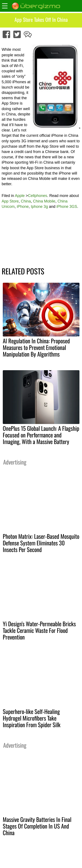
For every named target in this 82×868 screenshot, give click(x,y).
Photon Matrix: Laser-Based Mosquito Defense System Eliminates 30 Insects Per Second (41, 543)
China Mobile (44, 201)
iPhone (23, 207)
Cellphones (37, 196)
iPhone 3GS (67, 207)
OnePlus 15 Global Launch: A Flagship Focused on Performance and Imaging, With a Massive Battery (41, 435)
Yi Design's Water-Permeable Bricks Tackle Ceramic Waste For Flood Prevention (39, 630)
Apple (20, 196)
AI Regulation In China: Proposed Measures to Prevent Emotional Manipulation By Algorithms (36, 347)
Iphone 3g (39, 207)
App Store (10, 201)
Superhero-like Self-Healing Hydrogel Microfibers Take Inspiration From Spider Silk (32, 718)
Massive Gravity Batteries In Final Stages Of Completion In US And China (37, 826)
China (26, 201)
